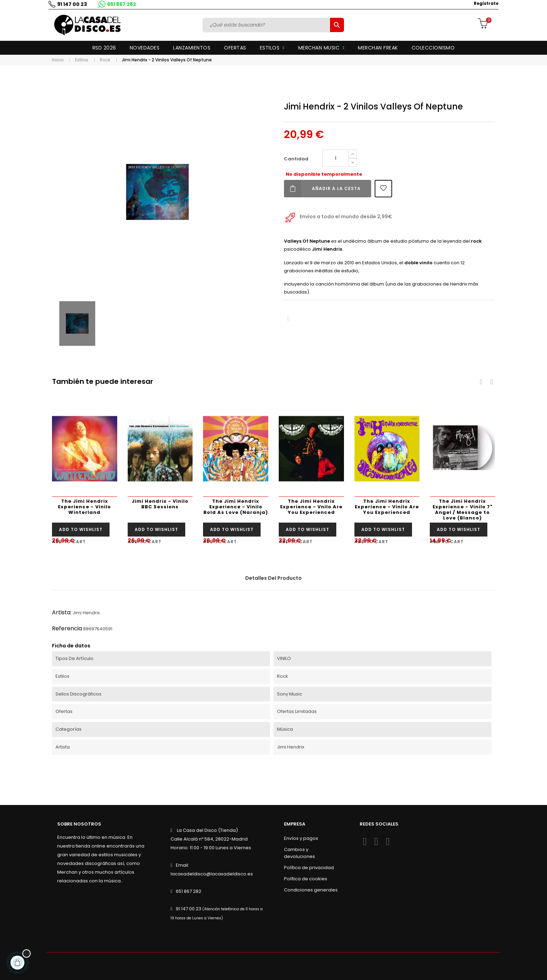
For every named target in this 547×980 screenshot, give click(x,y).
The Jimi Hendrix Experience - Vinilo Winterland (84, 507)
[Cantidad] (335, 158)
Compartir (288, 318)
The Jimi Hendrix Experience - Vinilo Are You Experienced (387, 507)
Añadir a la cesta (322, 189)
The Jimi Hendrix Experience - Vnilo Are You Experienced (311, 507)
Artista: (62, 612)
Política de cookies (306, 879)
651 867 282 (120, 4)
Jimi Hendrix (86, 613)
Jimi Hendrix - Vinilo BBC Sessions (160, 504)
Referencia (67, 628)
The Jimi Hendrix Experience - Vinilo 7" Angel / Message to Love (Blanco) (463, 510)
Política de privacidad (309, 868)
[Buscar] (268, 25)
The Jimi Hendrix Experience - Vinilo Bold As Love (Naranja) (236, 507)
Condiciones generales (311, 890)
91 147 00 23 (70, 4)
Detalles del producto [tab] (273, 578)
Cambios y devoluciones (299, 853)
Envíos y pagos (301, 838)
